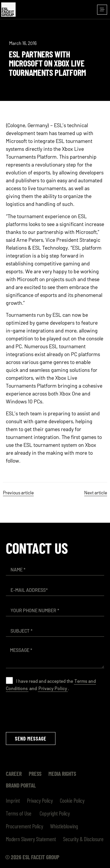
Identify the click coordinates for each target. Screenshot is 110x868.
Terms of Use (19, 813)
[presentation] (50, 712)
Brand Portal (21, 785)
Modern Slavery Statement (31, 839)
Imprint (13, 800)
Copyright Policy (54, 813)
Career (14, 773)
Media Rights (62, 773)
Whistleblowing (64, 826)
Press (35, 773)
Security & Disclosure (83, 839)
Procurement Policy (24, 826)
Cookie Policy (72, 800)
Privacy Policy (53, 688)
